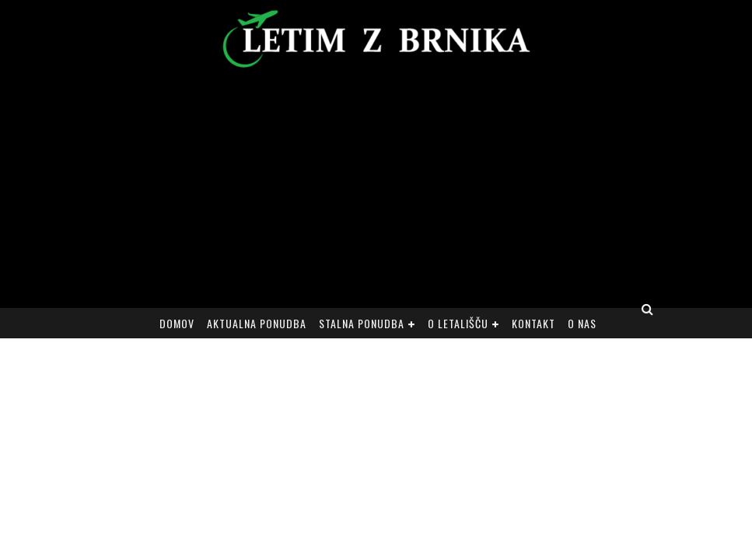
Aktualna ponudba (257, 323)
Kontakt (533, 323)
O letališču (458, 323)
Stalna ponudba (362, 323)
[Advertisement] (376, 191)
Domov (177, 323)
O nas (582, 323)
